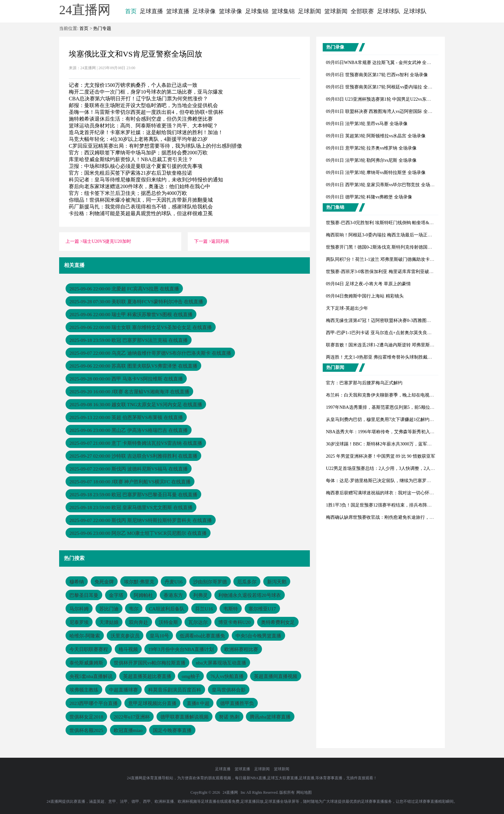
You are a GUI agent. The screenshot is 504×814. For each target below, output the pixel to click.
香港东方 (173, 595)
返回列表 (220, 241)
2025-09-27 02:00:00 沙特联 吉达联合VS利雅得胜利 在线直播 (133, 456)
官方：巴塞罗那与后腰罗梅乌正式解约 (364, 383)
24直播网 (230, 792)
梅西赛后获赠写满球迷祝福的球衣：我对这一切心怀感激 (382, 493)
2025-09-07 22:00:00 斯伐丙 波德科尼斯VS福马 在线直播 (129, 469)
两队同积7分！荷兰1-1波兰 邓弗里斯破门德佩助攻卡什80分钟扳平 (391, 259)
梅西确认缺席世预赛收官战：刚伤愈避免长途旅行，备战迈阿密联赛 (393, 517)
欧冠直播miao (128, 730)
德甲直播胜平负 (237, 703)
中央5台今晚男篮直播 (259, 636)
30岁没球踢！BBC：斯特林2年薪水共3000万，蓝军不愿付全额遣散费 (395, 444)
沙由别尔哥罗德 (210, 582)
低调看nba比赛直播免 (203, 636)
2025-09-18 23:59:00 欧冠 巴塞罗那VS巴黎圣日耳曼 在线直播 (133, 495)
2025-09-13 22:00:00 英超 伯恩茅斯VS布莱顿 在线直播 (126, 417)
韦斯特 (231, 609)
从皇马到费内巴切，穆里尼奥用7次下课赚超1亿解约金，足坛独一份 (393, 420)
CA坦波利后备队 (167, 609)
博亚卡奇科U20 (234, 622)
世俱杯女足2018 (86, 717)
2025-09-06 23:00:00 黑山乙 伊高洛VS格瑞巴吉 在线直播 (129, 430)
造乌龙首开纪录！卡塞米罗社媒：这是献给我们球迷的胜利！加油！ (146, 132)
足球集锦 (257, 11)
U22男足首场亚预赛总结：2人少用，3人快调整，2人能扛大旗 (387, 468)
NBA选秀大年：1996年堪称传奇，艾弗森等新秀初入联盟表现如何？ (394, 432)
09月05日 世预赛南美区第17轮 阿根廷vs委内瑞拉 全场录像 (384, 87)
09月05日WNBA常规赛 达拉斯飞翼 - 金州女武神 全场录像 (383, 63)
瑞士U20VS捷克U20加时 (107, 241)
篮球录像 (230, 11)
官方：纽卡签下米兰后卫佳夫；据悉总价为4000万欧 (128, 193)
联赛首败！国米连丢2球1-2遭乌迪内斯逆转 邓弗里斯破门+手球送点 (393, 345)
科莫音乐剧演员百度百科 (175, 690)
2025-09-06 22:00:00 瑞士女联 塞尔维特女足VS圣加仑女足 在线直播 (141, 327)
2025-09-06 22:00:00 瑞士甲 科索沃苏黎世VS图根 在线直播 (131, 315)
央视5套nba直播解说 (91, 676)
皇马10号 (159, 636)
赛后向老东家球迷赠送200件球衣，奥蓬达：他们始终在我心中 (139, 186)
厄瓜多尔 (247, 582)
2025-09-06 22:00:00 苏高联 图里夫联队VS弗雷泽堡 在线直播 (133, 366)
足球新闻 (310, 11)
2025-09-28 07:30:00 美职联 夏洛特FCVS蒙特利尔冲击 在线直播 (136, 302)
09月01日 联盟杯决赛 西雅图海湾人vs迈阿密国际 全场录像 (384, 111)
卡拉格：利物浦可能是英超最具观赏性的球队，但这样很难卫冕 (141, 213)
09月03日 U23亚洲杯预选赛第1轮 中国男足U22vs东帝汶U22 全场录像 (394, 99)
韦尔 (134, 609)
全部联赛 (362, 11)
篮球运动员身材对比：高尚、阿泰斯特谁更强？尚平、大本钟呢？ (143, 126)
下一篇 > (203, 241)
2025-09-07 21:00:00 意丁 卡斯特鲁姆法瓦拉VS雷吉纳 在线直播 (136, 443)
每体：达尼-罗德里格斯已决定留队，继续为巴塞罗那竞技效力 (387, 481)
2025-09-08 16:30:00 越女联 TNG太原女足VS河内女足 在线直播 (136, 405)
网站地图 (304, 792)
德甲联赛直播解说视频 (184, 717)
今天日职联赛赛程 (89, 649)
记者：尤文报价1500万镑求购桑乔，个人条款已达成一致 (133, 85)
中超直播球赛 (123, 690)
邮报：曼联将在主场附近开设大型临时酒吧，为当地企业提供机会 (143, 105)
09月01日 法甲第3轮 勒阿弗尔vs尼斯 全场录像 (371, 160)
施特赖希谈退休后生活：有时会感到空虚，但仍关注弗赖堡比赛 (141, 119)
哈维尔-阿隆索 (85, 636)
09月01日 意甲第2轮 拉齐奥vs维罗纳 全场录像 (371, 148)
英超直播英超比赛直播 (147, 676)
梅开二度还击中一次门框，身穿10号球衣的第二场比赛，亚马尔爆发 (146, 92)
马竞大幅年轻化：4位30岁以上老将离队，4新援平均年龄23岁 (138, 139)
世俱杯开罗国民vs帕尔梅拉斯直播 (150, 663)
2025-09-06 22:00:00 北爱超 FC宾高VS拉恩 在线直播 (124, 289)
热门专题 (102, 28)
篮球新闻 (336, 11)
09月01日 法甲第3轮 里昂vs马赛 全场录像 (367, 124)
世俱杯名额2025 (86, 730)
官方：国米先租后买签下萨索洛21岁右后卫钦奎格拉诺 (130, 173)
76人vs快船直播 (227, 676)
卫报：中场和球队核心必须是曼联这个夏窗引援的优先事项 (136, 166)
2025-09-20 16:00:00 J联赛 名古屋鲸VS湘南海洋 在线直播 (129, 392)
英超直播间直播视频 (276, 676)
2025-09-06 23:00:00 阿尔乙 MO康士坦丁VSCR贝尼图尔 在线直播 (138, 533)
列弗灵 (200, 595)
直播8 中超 (198, 703)
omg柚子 (191, 676)
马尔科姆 (79, 609)
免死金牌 (104, 582)
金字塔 (116, 595)
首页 (131, 11)
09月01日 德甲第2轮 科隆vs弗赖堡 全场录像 (369, 197)
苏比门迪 (109, 609)
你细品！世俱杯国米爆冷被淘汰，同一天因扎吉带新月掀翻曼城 (141, 200)
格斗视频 (128, 649)
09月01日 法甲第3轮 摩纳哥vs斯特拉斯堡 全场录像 (376, 173)
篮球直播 (178, 11)
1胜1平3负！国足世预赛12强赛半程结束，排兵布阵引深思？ (386, 505)
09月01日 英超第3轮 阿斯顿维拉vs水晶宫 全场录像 (376, 136)
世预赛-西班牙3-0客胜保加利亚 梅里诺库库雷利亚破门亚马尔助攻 (391, 272)
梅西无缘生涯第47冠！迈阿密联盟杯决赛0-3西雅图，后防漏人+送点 (393, 320)
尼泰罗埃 (79, 622)
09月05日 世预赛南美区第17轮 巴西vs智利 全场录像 (377, 75)
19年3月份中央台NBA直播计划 (181, 649)
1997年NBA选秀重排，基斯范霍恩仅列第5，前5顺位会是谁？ (387, 407)
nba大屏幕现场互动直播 (221, 663)
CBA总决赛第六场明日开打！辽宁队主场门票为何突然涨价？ (138, 99)
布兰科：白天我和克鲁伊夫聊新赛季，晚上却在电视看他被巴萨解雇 (393, 395)
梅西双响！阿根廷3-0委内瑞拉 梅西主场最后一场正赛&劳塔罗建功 (392, 235)
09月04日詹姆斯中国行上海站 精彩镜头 (365, 296)
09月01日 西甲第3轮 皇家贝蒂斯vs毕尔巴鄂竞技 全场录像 (382, 185)
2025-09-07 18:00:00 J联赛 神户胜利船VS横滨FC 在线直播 (130, 482)
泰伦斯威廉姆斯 (86, 663)
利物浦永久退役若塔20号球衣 (250, 595)
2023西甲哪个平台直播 (94, 703)
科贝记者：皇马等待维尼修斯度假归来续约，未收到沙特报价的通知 (146, 180)
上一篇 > (74, 241)
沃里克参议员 (125, 636)
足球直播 (151, 11)
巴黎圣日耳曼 (84, 595)
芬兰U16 (204, 609)
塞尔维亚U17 (262, 609)
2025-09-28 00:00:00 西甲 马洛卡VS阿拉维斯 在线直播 (126, 379)
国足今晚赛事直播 (172, 730)
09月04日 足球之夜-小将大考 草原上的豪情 (368, 284)
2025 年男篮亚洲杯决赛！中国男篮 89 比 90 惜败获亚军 (381, 456)
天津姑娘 (109, 622)
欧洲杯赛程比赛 (241, 649)
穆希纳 (77, 582)
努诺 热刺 (229, 717)
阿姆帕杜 (143, 595)
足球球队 (389, 11)
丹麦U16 (174, 582)
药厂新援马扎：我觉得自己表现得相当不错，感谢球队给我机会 (141, 207)
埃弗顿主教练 (84, 690)
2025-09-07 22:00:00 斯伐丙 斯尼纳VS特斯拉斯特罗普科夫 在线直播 (141, 520)
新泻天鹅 (277, 582)
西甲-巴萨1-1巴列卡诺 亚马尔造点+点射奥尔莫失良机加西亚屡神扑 (392, 333)
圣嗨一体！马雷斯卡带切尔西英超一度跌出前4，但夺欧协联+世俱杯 (146, 112)
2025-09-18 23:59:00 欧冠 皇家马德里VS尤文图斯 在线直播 (131, 508)
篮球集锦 (283, 11)
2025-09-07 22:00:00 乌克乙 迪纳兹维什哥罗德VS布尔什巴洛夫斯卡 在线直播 (150, 353)
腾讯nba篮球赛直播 (270, 717)
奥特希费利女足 (278, 622)
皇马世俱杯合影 (229, 690)
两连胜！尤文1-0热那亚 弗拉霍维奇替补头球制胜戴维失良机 (386, 357)
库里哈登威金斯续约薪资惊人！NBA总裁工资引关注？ (131, 159)
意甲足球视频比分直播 (152, 703)
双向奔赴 (139, 622)
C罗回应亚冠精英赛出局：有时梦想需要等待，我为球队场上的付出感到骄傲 (155, 146)
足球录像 (204, 11)
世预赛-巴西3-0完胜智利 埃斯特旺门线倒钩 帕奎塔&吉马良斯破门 (391, 223)
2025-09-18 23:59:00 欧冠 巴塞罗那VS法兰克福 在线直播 (129, 340)
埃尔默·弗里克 (139, 582)
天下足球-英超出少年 (347, 308)
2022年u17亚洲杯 (132, 717)
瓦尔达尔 (198, 622)
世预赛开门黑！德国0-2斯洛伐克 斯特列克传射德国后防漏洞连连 (390, 247)
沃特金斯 (168, 622)
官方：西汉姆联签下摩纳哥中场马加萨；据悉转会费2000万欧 (138, 153)
